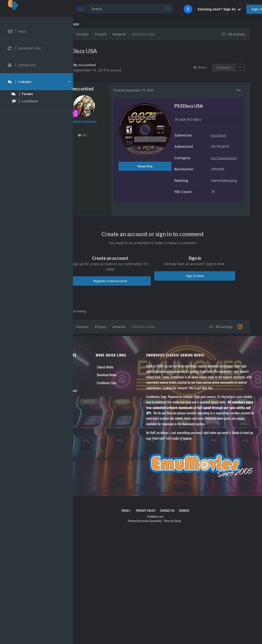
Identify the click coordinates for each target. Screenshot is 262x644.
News (85, 400)
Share (200, 67)
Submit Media (124, 400)
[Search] (130, 9)
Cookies (196, 552)
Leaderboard (89, 415)
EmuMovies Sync (126, 415)
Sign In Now (201, 308)
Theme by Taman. (185, 562)
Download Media (126, 408)
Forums (86, 408)
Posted (158, 90)
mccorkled (112, 65)
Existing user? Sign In (219, 9)
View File (169, 166)
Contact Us (88, 431)
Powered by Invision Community (157, 562)
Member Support (91, 423)
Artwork (141, 70)
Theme (138, 552)
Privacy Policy (158, 552)
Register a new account (129, 313)
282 (107, 135)
